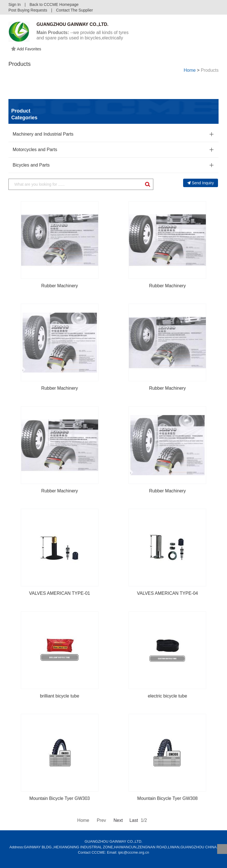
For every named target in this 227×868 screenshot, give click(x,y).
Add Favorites (26, 49)
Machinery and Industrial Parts (43, 134)
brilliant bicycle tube (60, 696)
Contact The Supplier (74, 10)
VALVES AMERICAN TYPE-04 (168, 593)
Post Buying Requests (28, 10)
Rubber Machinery (59, 286)
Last (134, 820)
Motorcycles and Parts (35, 150)
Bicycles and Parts (31, 165)
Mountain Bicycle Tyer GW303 (59, 798)
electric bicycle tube (167, 696)
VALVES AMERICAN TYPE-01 (59, 593)
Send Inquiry (201, 183)
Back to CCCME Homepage (54, 5)
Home (190, 70)
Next (118, 820)
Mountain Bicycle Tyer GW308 (168, 798)
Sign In (15, 5)
